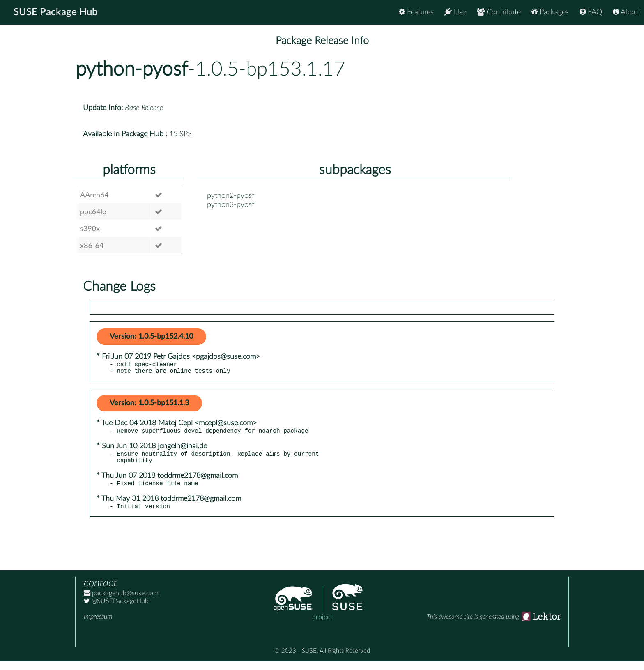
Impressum (98, 625)
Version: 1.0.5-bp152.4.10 (151, 337)
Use (455, 12)
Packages (550, 12)
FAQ (591, 12)
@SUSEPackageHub (116, 610)
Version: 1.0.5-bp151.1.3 (149, 406)
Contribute (499, 12)
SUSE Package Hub (56, 12)
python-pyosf (132, 69)
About (627, 12)
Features (416, 12)
